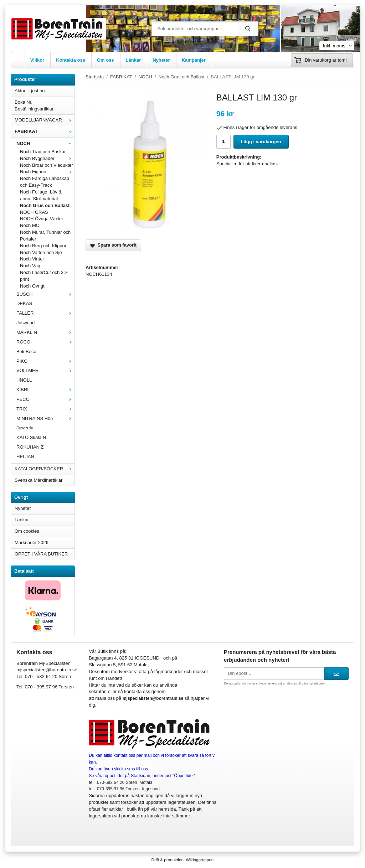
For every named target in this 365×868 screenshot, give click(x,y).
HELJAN (25, 457)
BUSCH (45, 294)
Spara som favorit (113, 245)
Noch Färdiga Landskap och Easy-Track (45, 182)
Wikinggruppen (200, 860)
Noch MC (30, 225)
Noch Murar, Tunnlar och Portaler (45, 236)
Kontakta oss (71, 60)
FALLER (45, 313)
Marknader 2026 (32, 542)
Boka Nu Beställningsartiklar (34, 105)
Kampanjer (194, 60)
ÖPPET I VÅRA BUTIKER (41, 554)
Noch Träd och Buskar (43, 152)
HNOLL (24, 380)
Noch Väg (30, 266)
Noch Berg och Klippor (43, 246)
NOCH (45, 143)
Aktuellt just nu (30, 91)
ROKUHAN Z (30, 447)
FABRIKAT (45, 131)
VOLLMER (45, 370)
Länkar (133, 60)
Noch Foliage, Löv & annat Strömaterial (41, 195)
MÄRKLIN (45, 332)
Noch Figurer (47, 172)
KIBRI (45, 390)
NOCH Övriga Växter (42, 219)
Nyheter (161, 60)
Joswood (25, 323)
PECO (45, 399)
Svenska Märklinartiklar (38, 480)
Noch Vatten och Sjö (41, 252)
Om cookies (27, 531)
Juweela (25, 428)
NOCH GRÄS (34, 212)
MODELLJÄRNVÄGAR (45, 120)
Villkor (37, 60)
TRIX (45, 409)
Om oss (106, 60)
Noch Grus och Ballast (45, 205)
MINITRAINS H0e (45, 418)
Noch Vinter (32, 259)
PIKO (45, 361)
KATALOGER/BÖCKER (45, 469)
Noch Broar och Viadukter (47, 165)
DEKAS (24, 303)
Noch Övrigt (32, 286)
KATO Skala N (31, 437)
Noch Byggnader (47, 158)
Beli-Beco (26, 352)
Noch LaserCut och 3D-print (44, 276)
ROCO (45, 342)
